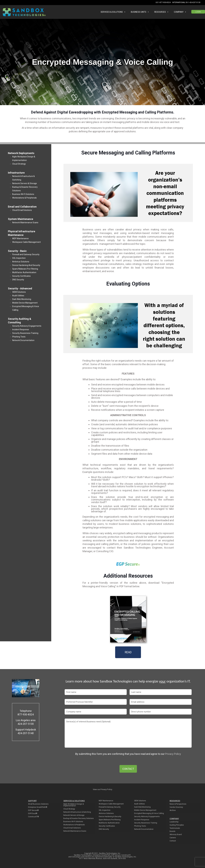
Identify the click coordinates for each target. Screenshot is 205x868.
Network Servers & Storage (25, 183)
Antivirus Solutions (21, 262)
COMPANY (180, 12)
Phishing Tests (19, 337)
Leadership (174, 822)
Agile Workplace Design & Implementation (73, 805)
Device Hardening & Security (110, 817)
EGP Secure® (33, 810)
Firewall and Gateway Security (26, 254)
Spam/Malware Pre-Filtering (25, 269)
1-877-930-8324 (164, 2)
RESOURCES (162, 12)
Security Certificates (21, 276)
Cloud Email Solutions (22, 210)
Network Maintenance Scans (25, 223)
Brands (172, 831)
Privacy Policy (173, 754)
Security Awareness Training (25, 333)
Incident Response (21, 330)
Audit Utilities (18, 296)
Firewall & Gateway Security (110, 807)
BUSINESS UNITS (140, 12)
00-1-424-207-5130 (193, 2)
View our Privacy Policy (102, 789)
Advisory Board (176, 835)
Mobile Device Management (25, 303)
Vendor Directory (176, 807)
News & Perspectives (178, 804)
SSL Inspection (19, 258)
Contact (173, 841)
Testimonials (175, 828)
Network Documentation (23, 340)
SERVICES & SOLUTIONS (113, 12)
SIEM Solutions (19, 292)
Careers (173, 838)
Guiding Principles (177, 825)
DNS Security (18, 280)
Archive (173, 810)
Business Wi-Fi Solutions (23, 194)
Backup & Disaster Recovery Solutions (79, 818)
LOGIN (198, 12)
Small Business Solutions (38, 804)
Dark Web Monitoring (22, 299)
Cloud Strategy (19, 164)
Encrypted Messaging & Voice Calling (149, 813)
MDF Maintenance (20, 238)
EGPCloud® (33, 814)
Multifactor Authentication (24, 272)
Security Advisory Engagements (27, 326)
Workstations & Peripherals (24, 198)
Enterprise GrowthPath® (38, 807)
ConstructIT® (33, 817)
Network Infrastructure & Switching (77, 812)
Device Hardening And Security (26, 265)
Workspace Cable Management (26, 242)
